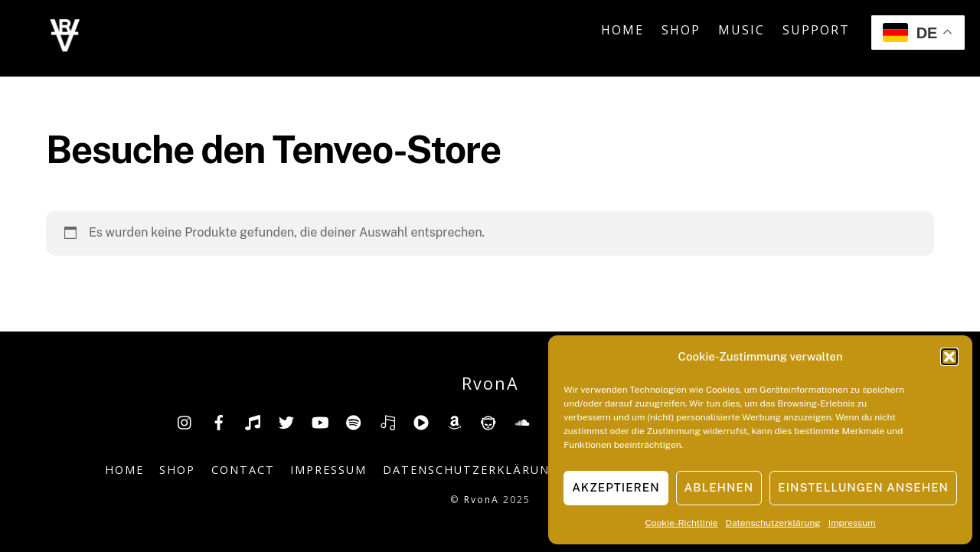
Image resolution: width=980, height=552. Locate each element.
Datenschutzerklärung (773, 523)
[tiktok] (253, 421)
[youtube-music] (421, 421)
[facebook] (219, 421)
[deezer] (387, 421)
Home (622, 30)
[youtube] (320, 421)
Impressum (852, 523)
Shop (681, 30)
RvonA (482, 500)
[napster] (488, 421)
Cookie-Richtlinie (682, 523)
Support (816, 30)
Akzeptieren (616, 487)
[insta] (185, 421)
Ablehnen (719, 487)
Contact (243, 470)
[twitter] (286, 421)
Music (742, 30)
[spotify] (354, 421)
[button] (949, 357)
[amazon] (455, 421)
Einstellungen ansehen (863, 487)
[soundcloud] (522, 421)
